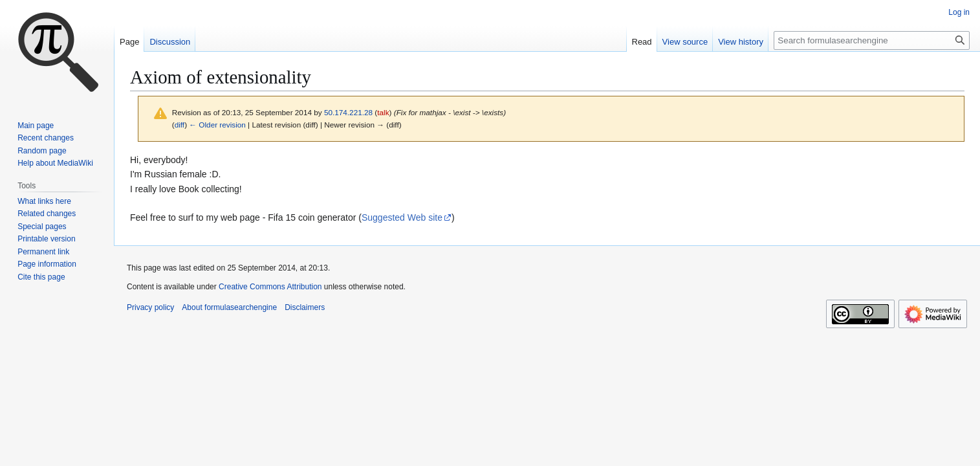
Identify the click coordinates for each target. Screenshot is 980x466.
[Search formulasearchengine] (872, 40)
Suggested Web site (402, 217)
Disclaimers (305, 307)
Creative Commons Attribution (270, 287)
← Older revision (217, 125)
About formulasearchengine (229, 307)
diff (180, 125)
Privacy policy (150, 307)
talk (383, 112)
